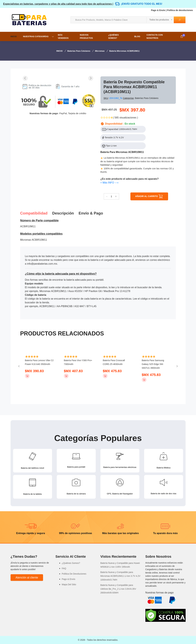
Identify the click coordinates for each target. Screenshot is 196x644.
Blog (137, 36)
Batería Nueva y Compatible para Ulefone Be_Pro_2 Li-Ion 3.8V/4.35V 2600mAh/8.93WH (118, 589)
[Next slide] (91, 78)
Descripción (63, 213)
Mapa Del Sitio (69, 584)
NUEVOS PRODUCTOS (86, 36)
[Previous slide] (25, 78)
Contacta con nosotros (155, 36)
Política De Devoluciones (74, 574)
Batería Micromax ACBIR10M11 (124, 51)
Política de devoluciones (180, 10)
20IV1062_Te (116, 98)
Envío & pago (91, 213)
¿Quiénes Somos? (113, 36)
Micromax (100, 51)
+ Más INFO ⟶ (109, 183)
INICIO (14, 36)
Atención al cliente (27, 578)
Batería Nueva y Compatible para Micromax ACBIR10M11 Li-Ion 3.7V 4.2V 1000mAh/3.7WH (120, 576)
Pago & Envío (158, 10)
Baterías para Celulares (79, 51)
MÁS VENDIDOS (63, 36)
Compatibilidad (34, 213)
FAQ (64, 568)
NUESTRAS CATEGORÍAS (36, 36)
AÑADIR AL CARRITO (149, 196)
